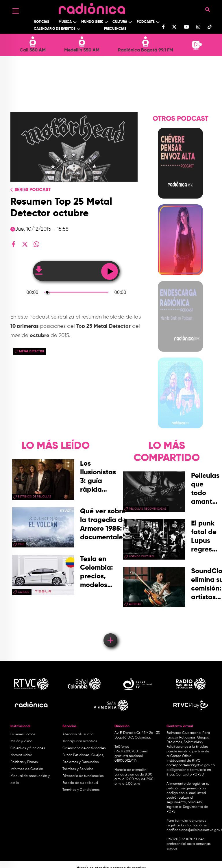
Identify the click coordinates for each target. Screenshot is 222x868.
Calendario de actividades (84, 748)
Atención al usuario (78, 734)
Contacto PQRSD (190, 775)
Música (65, 22)
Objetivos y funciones (28, 748)
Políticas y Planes (24, 762)
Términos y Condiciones (81, 790)
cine (21, 544)
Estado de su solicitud (80, 783)
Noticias (41, 22)
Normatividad (21, 755)
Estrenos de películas (35, 497)
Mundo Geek (92, 22)
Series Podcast (33, 190)
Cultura (120, 22)
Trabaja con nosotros (80, 741)
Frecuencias (115, 29)
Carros (24, 592)
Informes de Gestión (27, 769)
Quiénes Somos (23, 734)
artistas (135, 604)
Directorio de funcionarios (83, 776)
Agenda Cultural (142, 556)
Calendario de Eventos (55, 29)
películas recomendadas (148, 509)
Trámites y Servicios (78, 769)
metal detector (32, 351)
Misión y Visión (22, 741)
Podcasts (146, 22)
